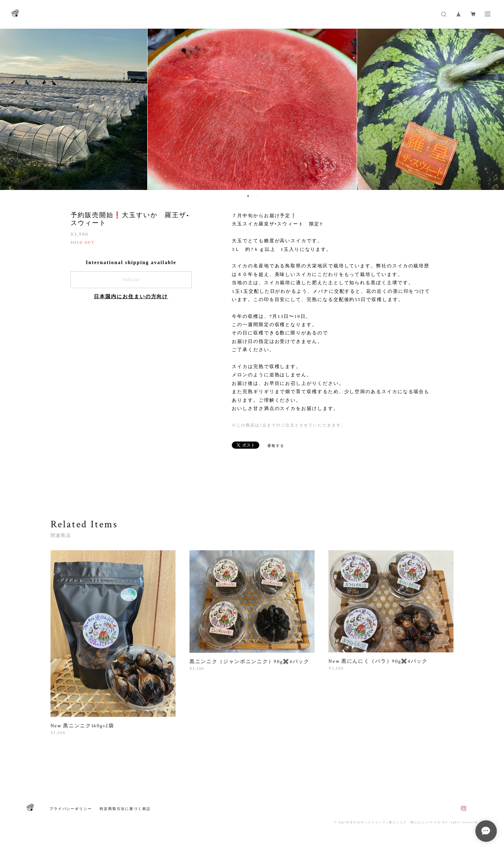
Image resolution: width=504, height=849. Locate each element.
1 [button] (248, 196)
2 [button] (253, 196)
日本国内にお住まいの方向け (131, 297)
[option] (252, 110)
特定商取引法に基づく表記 (125, 809)
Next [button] (493, 110)
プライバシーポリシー (71, 809)
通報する (276, 446)
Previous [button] (11, 110)
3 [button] (257, 196)
